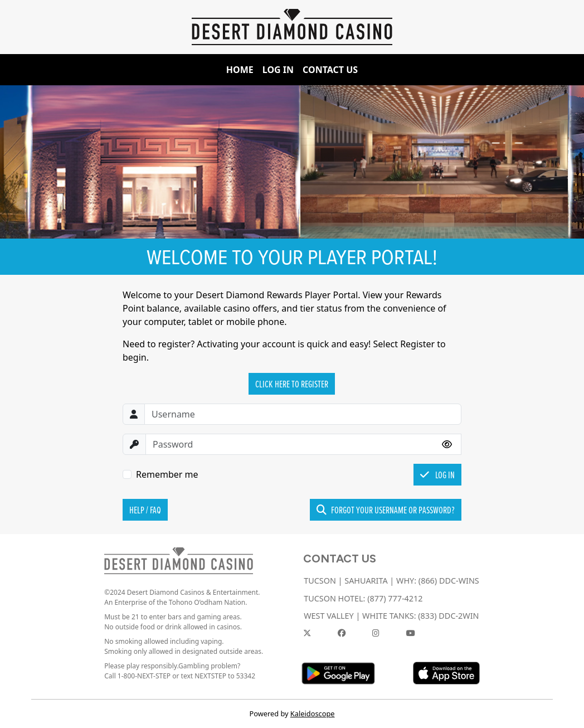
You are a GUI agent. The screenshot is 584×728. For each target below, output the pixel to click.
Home (240, 70)
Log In (278, 70)
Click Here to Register (292, 384)
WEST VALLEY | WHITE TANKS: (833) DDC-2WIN (391, 616)
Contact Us (330, 70)
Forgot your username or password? (386, 510)
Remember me (167, 474)
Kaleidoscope (313, 714)
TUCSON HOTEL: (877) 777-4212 (363, 598)
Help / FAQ (145, 510)
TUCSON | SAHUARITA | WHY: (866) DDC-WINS (391, 581)
